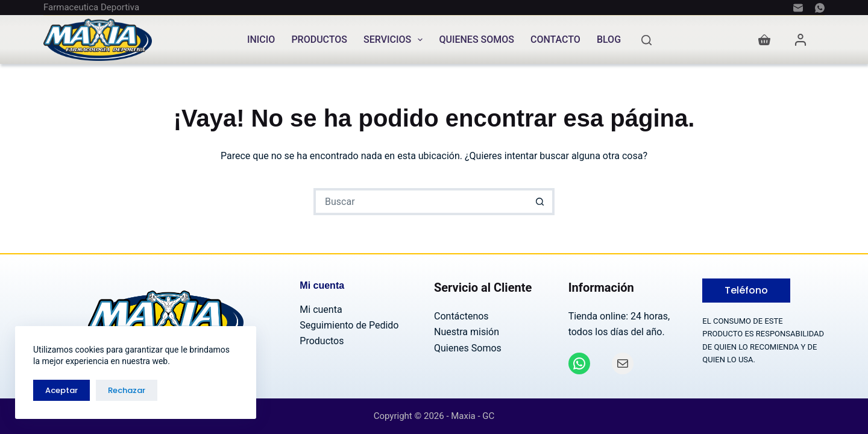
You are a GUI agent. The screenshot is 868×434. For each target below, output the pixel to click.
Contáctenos (461, 316)
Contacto (555, 39)
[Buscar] (646, 40)
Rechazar (127, 390)
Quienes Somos (476, 39)
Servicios (395, 40)
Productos (319, 39)
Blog (609, 39)
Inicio (261, 39)
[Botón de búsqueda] (541, 202)
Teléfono (746, 290)
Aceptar (61, 390)
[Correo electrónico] (798, 8)
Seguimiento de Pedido (349, 325)
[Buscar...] (420, 202)
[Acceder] (800, 40)
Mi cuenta (321, 310)
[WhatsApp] (820, 8)
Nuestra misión (467, 332)
